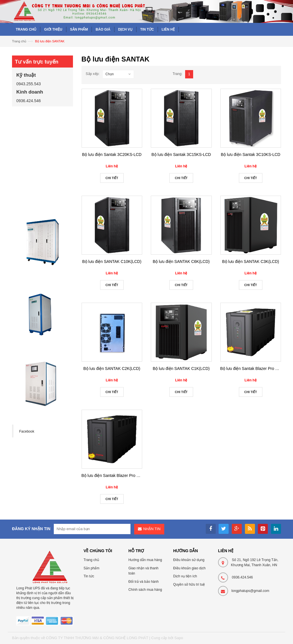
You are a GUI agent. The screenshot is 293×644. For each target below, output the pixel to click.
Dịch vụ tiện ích (185, 576)
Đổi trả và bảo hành (144, 582)
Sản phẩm (91, 568)
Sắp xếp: (93, 74)
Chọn (110, 74)
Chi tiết (112, 178)
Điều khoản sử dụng (189, 560)
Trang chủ (91, 560)
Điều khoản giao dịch (189, 568)
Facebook (27, 431)
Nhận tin (152, 529)
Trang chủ (19, 41)
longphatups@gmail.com (250, 591)
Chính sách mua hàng (145, 590)
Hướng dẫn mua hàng (145, 560)
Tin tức (89, 576)
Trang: (177, 74)
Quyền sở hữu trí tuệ (189, 584)
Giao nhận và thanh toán (143, 571)
